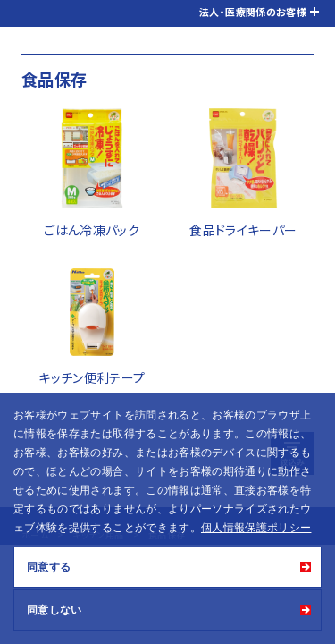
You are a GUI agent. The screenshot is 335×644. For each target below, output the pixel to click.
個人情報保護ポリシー (256, 528)
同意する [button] (49, 567)
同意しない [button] (54, 610)
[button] (317, 529)
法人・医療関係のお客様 (253, 12)
